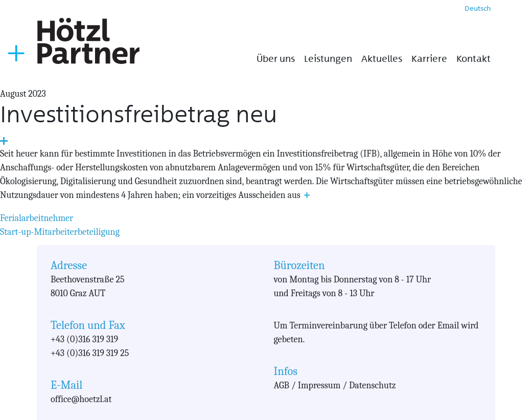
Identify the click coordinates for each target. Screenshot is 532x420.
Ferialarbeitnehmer (37, 218)
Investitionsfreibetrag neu (139, 114)
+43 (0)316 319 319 (84, 339)
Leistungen (328, 59)
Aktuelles (382, 59)
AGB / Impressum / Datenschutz (335, 385)
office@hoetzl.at (81, 399)
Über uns (276, 59)
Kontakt (473, 59)
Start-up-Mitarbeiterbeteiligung (60, 232)
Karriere (429, 59)
